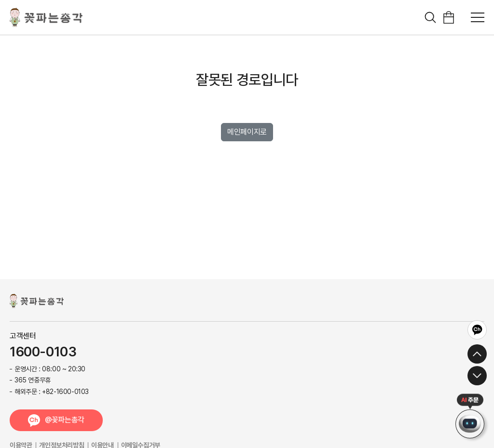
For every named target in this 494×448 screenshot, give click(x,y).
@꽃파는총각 (65, 420)
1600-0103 (43, 352)
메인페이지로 (247, 132)
